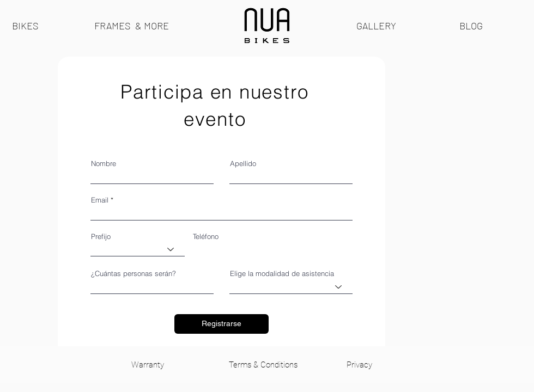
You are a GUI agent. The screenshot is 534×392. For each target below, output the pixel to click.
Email (100, 200)
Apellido (243, 164)
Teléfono (206, 237)
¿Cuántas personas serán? (133, 274)
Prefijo (101, 237)
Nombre (104, 164)
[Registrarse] (222, 324)
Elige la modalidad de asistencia (282, 274)
